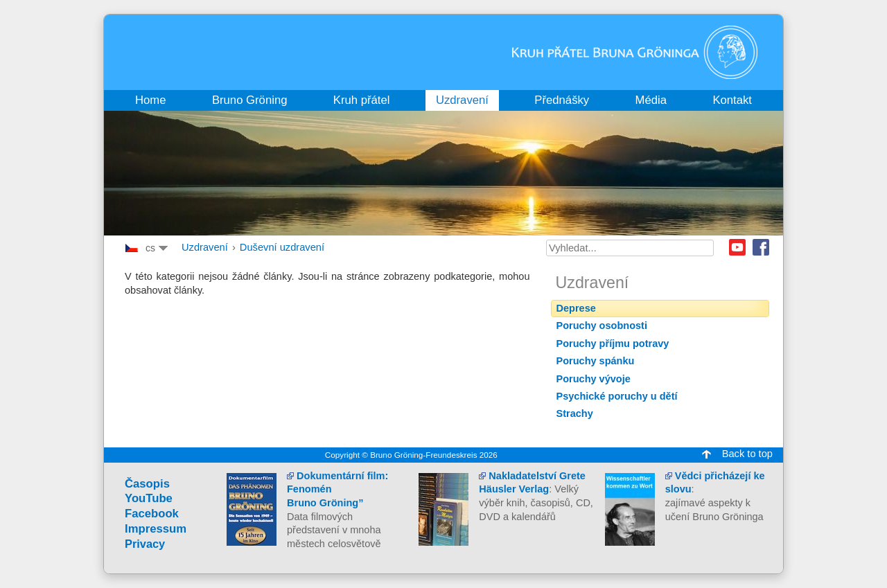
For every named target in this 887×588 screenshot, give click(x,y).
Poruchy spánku (596, 361)
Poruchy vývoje (594, 379)
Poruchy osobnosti (602, 326)
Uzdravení (205, 247)
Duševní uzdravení (282, 247)
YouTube (149, 498)
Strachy (575, 413)
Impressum (156, 529)
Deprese (576, 308)
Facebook (761, 247)
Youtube (737, 247)
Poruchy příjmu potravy (613, 344)
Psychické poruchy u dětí (617, 396)
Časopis (147, 484)
